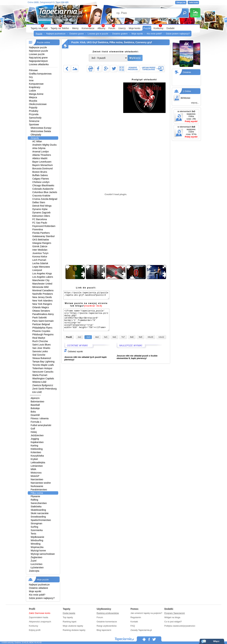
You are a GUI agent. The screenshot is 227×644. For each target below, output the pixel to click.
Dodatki (170, 28)
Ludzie (32, 91)
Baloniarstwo (37, 402)
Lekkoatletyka (38, 462)
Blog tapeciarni (104, 630)
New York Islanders (42, 301)
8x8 (132, 337)
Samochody (35, 118)
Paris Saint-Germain (43, 321)
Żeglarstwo (36, 557)
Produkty (34, 111)
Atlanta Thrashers (42, 155)
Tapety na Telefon (60, 28)
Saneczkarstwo (39, 503)
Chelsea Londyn (41, 182)
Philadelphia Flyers (42, 328)
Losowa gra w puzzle (98, 34)
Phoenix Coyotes (41, 331)
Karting (34, 446)
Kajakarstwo (37, 442)
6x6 (114, 337)
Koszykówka (37, 456)
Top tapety (68, 617)
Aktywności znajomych (40, 622)
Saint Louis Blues (41, 345)
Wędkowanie (37, 537)
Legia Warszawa (41, 267)
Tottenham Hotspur (42, 368)
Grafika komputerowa (40, 74)
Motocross (36, 473)
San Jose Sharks (41, 348)
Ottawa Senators (41, 311)
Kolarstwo (36, 452)
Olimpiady (36, 135)
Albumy (101, 28)
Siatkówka (36, 506)
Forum (112, 28)
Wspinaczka (37, 547)
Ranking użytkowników (108, 613)
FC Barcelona (40, 219)
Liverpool (37, 270)
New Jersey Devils (42, 297)
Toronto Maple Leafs (43, 365)
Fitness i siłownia (40, 418)
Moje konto (134, 28)
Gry (31, 77)
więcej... (195, 103)
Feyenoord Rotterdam (44, 226)
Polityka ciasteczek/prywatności (180, 626)
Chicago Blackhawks (43, 185)
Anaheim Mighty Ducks (44, 145)
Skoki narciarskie (40, 513)
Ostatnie (187, 72)
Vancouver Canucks (43, 372)
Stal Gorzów (39, 355)
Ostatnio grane (76, 34)
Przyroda (34, 114)
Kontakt (134, 622)
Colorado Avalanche (43, 189)
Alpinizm (35, 398)
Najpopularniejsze (38, 61)
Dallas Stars (39, 202)
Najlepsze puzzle (38, 47)
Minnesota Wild (40, 287)
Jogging (35, 439)
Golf (33, 429)
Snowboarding (38, 517)
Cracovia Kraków (41, 196)
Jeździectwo (37, 435)
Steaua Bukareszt (42, 358)
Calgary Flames (41, 179)
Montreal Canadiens (43, 290)
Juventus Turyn (40, 253)
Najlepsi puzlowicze (56, 34)
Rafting (34, 500)
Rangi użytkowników (107, 626)
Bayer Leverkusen (42, 162)
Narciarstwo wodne (41, 483)
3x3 (88, 337)
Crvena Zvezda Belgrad (45, 199)
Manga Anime (36, 94)
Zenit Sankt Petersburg (44, 389)
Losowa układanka (39, 64)
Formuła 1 (36, 422)
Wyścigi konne (38, 551)
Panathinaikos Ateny (43, 314)
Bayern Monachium (43, 165)
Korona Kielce (40, 257)
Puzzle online (43, 42)
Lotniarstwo (37, 466)
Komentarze (88, 28)
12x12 (161, 337)
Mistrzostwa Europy (41, 128)
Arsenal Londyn (41, 152)
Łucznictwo (36, 564)
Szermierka (37, 530)
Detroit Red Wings (42, 206)
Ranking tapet (70, 622)
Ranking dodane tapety (74, 630)
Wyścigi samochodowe (43, 554)
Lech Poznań (39, 260)
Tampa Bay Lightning (43, 362)
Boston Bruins (40, 172)
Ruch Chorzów (40, 341)
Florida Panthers (41, 233)
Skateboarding (38, 510)
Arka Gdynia (39, 148)
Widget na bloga (172, 617)
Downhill (35, 415)
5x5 (106, 337)
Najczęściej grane (38, 58)
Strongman (36, 523)
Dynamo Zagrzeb (41, 213)
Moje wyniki (137, 34)
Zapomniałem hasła (39, 617)
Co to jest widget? (173, 622)
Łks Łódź (37, 392)
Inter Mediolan (40, 250)
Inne (31, 80)
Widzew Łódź (39, 382)
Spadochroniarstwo (41, 520)
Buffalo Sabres (40, 175)
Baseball (35, 405)
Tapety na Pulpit (39, 28)
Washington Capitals (43, 378)
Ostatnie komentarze (107, 622)
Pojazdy (33, 108)
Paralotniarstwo (39, 490)
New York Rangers (42, 304)
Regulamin (136, 617)
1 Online (187, 91)
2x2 (80, 337)
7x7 (123, 337)
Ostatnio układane (39, 588)
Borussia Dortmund (42, 168)
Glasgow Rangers (42, 243)
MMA (33, 469)
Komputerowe (36, 84)
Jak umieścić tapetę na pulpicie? (146, 613)
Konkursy (158, 28)
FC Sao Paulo (40, 223)
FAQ (133, 626)
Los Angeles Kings (42, 273)
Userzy (122, 28)
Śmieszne (34, 121)
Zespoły (35, 138)
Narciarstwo (37, 479)
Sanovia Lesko (40, 351)
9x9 (140, 337)
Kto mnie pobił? (154, 34)
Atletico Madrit (40, 158)
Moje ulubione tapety (73, 626)
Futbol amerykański (41, 425)
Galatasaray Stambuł (43, 236)
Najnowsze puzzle (39, 51)
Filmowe (33, 70)
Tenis (33, 534)
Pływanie (35, 496)
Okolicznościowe (38, 104)
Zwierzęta (34, 571)
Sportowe (34, 124)
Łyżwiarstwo (37, 567)
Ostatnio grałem (120, 34)
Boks (33, 412)
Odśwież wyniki (73, 351)
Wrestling (36, 544)
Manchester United (42, 284)
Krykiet (34, 459)
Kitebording (37, 449)
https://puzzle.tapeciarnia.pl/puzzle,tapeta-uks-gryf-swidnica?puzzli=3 (86, 295)
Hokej (34, 432)
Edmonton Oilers (41, 216)
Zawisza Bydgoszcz (43, 385)
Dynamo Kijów (40, 209)
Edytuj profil (35, 630)
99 (114, 26)
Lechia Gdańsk (40, 263)
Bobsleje (35, 408)
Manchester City (41, 280)
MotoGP (35, 476)
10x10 (150, 337)
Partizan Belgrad (41, 324)
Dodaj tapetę (69, 613)
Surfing (34, 527)
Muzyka (33, 101)
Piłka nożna (37, 493)
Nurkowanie (37, 486)
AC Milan (37, 141)
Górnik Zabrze (40, 246)
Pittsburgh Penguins (43, 334)
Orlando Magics (41, 307)
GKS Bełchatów (41, 240)
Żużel (34, 561)
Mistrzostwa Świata (41, 131)
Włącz (216, 641)
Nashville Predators (43, 294)
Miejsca (33, 97)
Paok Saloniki (40, 318)
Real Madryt (39, 338)
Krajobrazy (35, 87)
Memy (75, 28)
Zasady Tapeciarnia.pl (141, 630)
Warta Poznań (40, 375)
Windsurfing (37, 540)
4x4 (97, 337)
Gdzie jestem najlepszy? (178, 34)
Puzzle (147, 28)
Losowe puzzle (37, 54)
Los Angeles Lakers (43, 277)
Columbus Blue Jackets (45, 192)
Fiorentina (38, 229)
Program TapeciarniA (175, 613)
